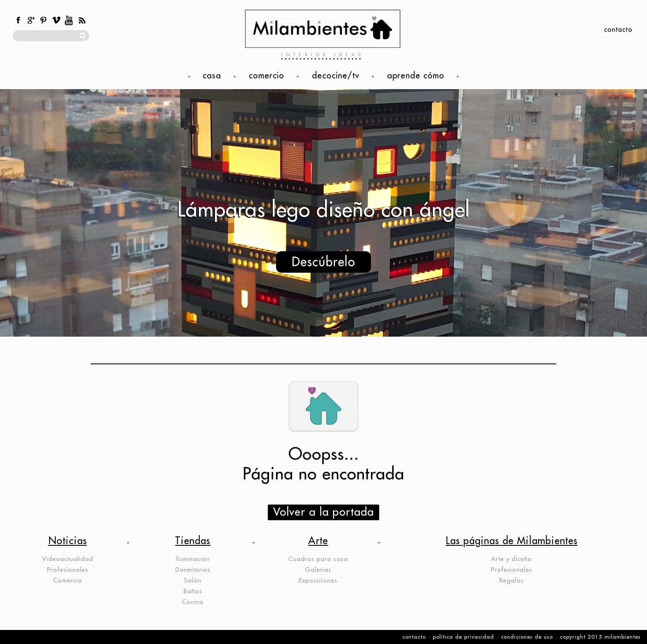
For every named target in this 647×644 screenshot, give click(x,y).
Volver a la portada (323, 512)
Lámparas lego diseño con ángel (323, 210)
